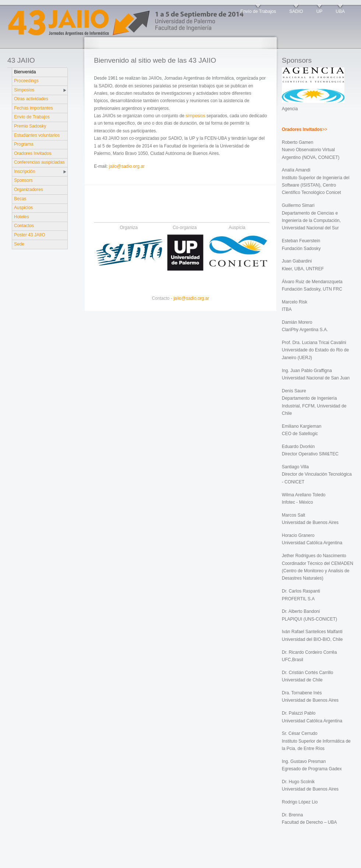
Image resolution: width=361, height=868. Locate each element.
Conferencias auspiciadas (39, 162)
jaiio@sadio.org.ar (127, 166)
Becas (20, 199)
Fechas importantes (33, 108)
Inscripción (24, 171)
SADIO (296, 11)
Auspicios (23, 208)
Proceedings (26, 81)
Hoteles (22, 217)
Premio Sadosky (30, 126)
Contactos (24, 226)
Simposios (24, 90)
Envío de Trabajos (258, 11)
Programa (24, 144)
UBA (340, 11)
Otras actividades (31, 99)
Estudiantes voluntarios (37, 135)
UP (320, 11)
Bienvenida (25, 72)
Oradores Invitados (33, 153)
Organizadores (29, 190)
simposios (195, 116)
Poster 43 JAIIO (30, 235)
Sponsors (23, 180)
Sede (19, 244)
